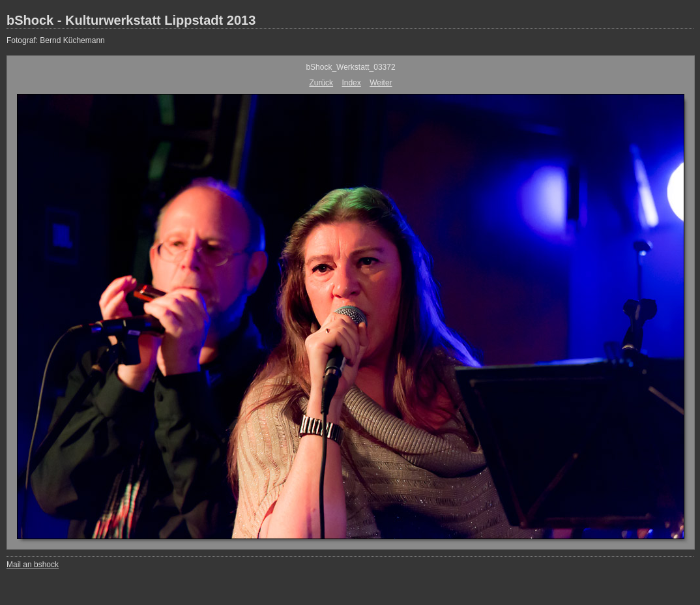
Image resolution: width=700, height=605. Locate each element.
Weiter (381, 83)
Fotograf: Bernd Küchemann (56, 40)
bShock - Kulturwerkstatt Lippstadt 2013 (131, 20)
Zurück (321, 83)
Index (351, 83)
